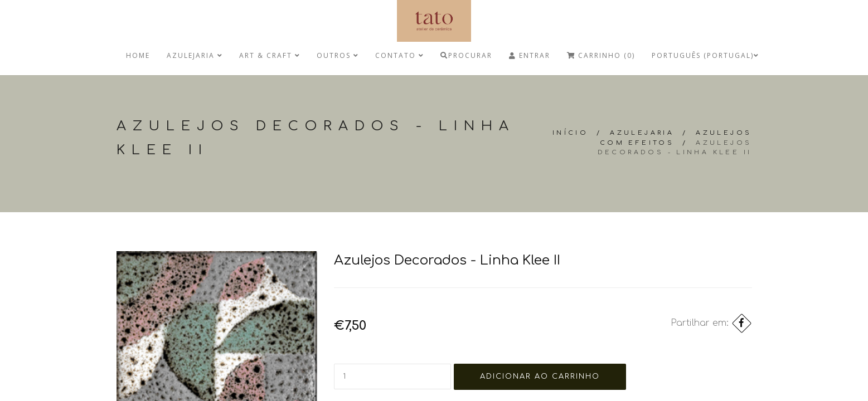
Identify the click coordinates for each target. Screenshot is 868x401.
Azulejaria (195, 55)
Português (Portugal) (705, 55)
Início (570, 133)
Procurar (466, 55)
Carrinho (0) (601, 55)
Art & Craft (270, 55)
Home (138, 55)
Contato (399, 55)
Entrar (530, 55)
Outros (338, 55)
